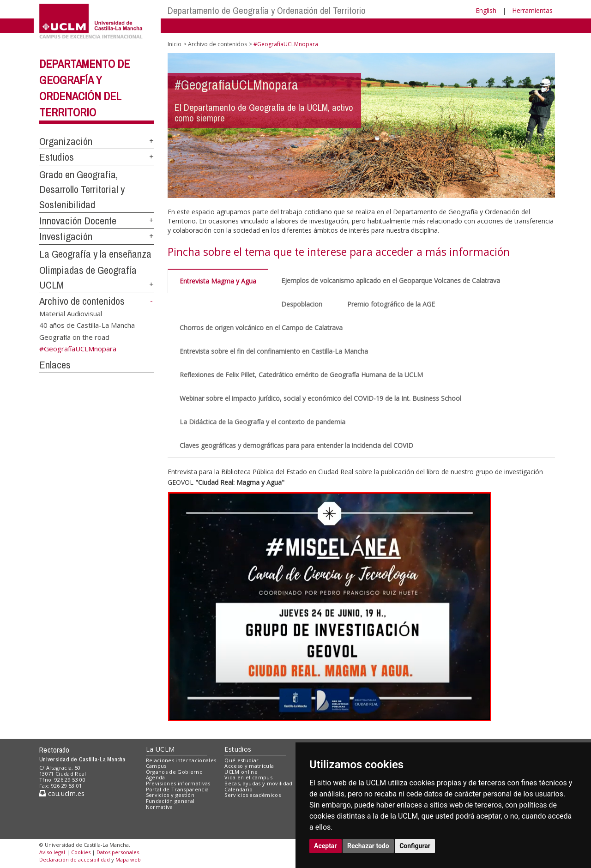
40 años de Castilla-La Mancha (87, 325)
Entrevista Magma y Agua (218, 281)
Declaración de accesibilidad (75, 859)
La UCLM (160, 749)
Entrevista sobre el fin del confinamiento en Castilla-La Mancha (274, 351)
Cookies (81, 852)
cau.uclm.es (62, 793)
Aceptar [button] (326, 846)
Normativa (160, 807)
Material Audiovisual (71, 313)
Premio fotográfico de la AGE (391, 304)
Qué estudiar (241, 760)
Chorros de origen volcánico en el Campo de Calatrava (261, 328)
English (486, 10)
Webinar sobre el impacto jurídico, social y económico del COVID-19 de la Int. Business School (320, 398)
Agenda (156, 777)
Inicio (175, 44)
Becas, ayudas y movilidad (258, 783)
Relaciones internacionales (181, 760)
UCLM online (241, 772)
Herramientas (532, 10)
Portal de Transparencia (178, 789)
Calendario (238, 789)
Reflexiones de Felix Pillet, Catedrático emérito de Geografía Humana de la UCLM (301, 375)
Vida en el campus (248, 777)
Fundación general (170, 801)
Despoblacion (302, 304)
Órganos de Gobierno (174, 772)
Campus (156, 766)
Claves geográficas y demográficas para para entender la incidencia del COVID (296, 445)
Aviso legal (52, 852)
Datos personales (118, 852)
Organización (66, 141)
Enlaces (55, 365)
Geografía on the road (74, 337)
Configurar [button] (415, 846)
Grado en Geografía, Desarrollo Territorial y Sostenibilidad (82, 190)
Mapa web (128, 859)
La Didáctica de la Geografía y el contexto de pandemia (262, 422)
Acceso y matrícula (249, 766)
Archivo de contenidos (82, 301)
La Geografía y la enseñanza (95, 254)
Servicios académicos (253, 795)
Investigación (66, 236)
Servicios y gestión (170, 795)
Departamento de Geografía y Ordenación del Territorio (267, 10)
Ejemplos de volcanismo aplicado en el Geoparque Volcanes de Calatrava (391, 280)
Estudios (57, 157)
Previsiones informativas (178, 783)
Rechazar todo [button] (368, 846)
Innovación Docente (78, 221)
